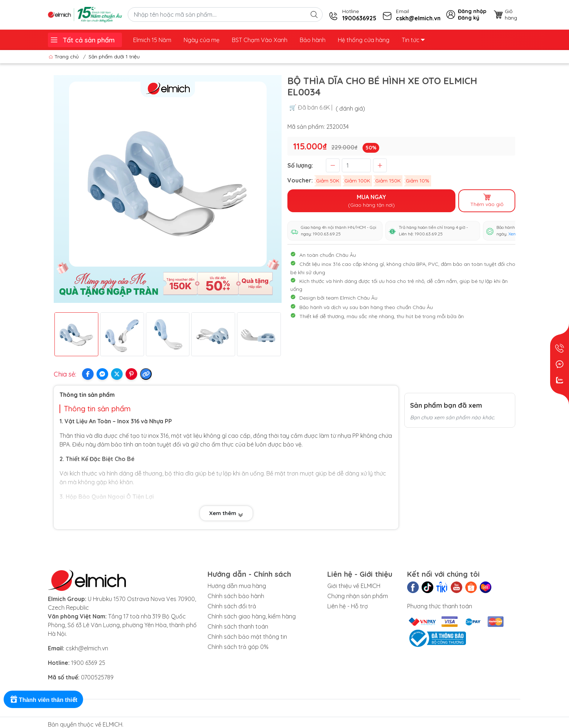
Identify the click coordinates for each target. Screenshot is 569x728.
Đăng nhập (472, 11)
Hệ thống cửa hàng (364, 40)
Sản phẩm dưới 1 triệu (114, 57)
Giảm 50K (328, 181)
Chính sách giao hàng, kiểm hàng (252, 616)
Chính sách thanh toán (238, 626)
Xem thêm (226, 513)
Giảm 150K (388, 181)
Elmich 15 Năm (152, 40)
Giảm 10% (417, 181)
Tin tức (413, 40)
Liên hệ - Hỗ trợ (348, 606)
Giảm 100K (357, 181)
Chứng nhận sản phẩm (358, 596)
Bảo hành (313, 40)
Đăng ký (469, 18)
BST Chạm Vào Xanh (260, 40)
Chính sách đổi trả (232, 606)
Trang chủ (64, 57)
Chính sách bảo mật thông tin (247, 637)
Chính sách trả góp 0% (238, 647)
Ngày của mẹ (202, 40)
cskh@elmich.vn (87, 648)
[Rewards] (43, 699)
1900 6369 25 (88, 663)
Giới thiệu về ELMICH (354, 586)
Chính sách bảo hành (236, 596)
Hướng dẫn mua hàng (237, 586)
